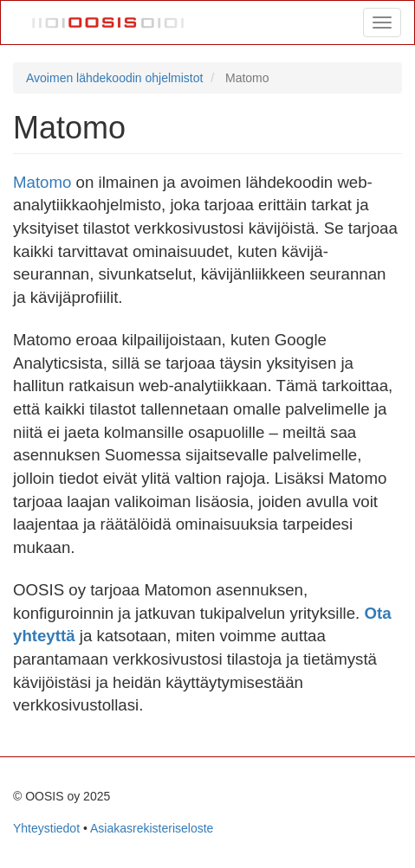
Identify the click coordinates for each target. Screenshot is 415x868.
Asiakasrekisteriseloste (152, 828)
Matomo (42, 182)
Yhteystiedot (46, 828)
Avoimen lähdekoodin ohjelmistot (114, 78)
